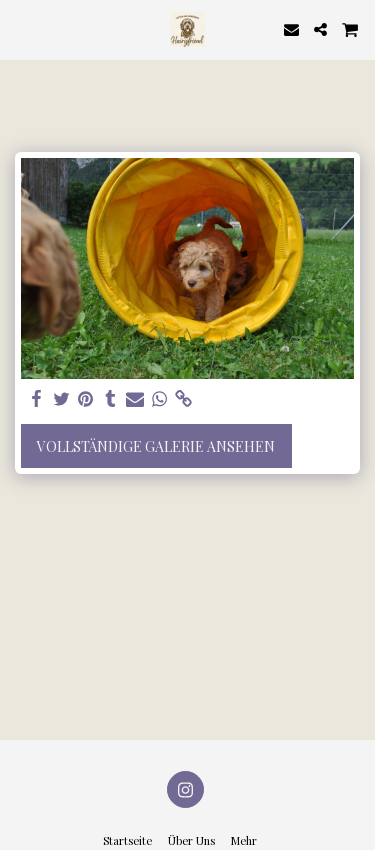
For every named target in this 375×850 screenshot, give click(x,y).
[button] (22, 28)
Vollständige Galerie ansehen (156, 446)
